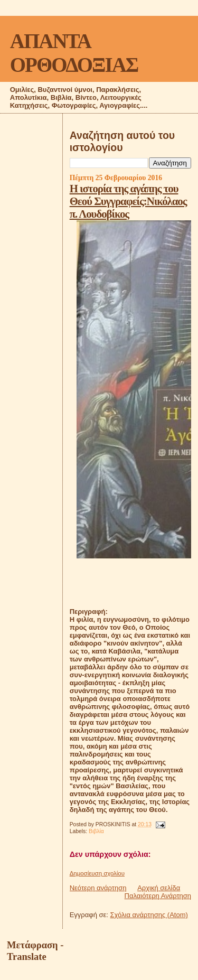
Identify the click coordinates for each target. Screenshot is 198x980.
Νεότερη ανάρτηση (98, 888)
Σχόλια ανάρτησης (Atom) (149, 915)
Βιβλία (96, 831)
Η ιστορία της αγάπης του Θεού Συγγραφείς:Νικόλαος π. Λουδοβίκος (128, 201)
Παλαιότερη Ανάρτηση (158, 896)
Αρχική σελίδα (159, 888)
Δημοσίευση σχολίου (97, 873)
